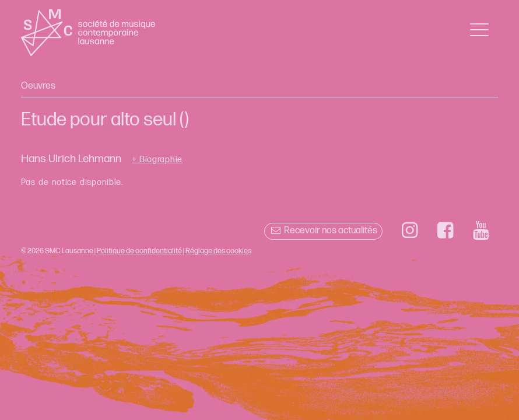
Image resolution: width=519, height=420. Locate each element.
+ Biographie (157, 160)
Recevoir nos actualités (323, 231)
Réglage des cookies (218, 251)
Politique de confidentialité (139, 251)
